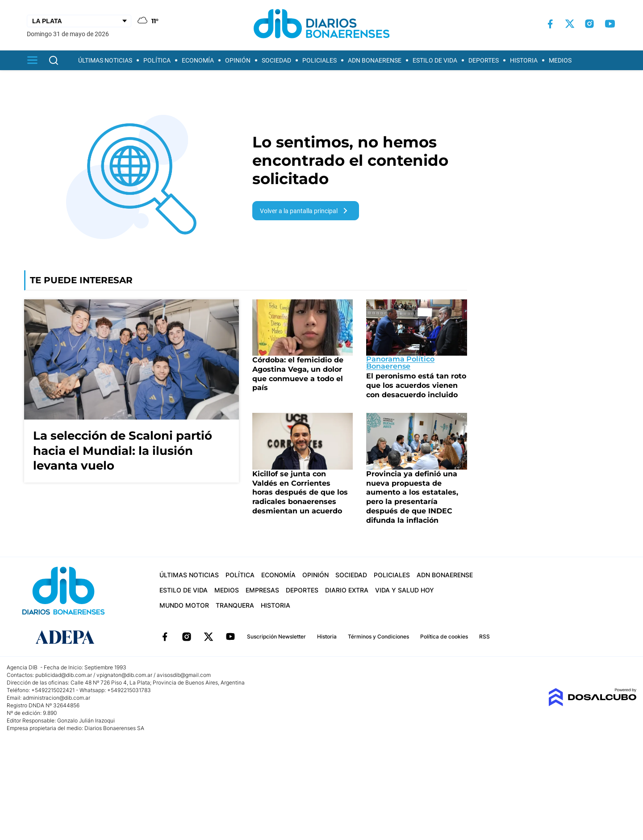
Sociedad (276, 60)
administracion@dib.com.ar (56, 698)
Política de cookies (444, 636)
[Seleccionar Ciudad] (79, 21)
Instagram (187, 637)
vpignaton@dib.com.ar (125, 675)
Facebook (165, 637)
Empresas (262, 590)
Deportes (484, 60)
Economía (198, 60)
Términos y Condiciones (378, 636)
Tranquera (235, 605)
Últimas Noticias (105, 60)
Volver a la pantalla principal (305, 211)
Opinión (238, 60)
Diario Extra (347, 590)
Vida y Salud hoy (405, 590)
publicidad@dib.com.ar (64, 675)
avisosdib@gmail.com (184, 675)
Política (157, 60)
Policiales (319, 60)
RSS (484, 636)
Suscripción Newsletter (276, 636)
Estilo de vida (435, 60)
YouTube (230, 637)
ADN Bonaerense (375, 60)
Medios (560, 60)
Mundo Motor (184, 605)
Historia (524, 60)
